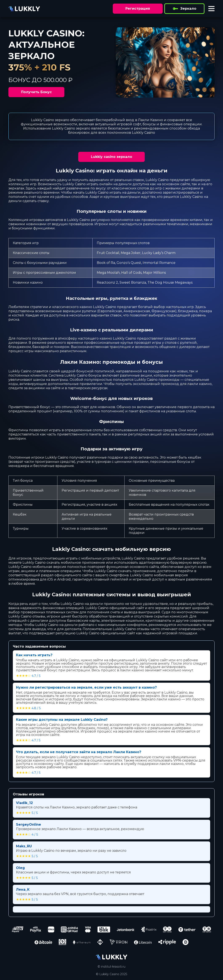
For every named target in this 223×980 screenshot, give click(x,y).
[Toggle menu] (211, 9)
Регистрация (138, 9)
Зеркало (184, 9)
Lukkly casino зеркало (111, 157)
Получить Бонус (36, 92)
